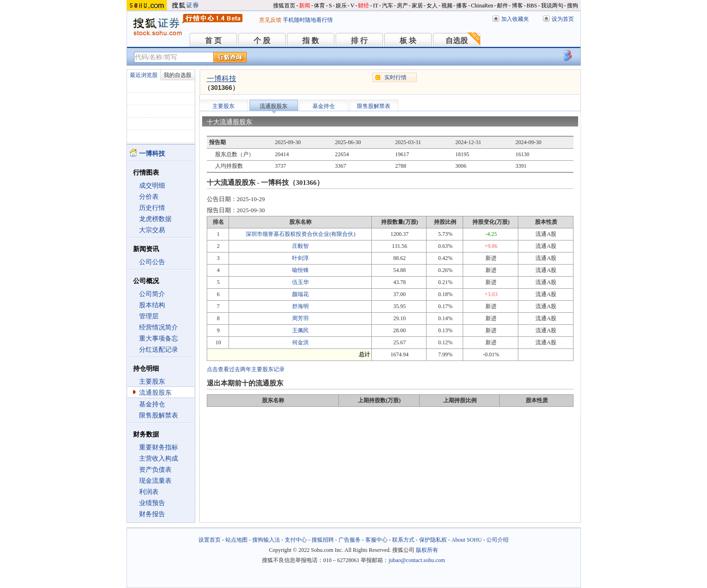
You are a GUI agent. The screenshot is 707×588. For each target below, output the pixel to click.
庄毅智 (300, 246)
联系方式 (403, 540)
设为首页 (563, 19)
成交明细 (152, 186)
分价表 (149, 197)
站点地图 (236, 540)
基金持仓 (152, 404)
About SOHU (467, 540)
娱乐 (341, 6)
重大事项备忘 (159, 338)
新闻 (305, 6)
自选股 (457, 41)
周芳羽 (300, 318)
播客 (462, 6)
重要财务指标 (159, 447)
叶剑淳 (300, 258)
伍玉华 (300, 282)
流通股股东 (155, 393)
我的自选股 (178, 75)
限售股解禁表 (159, 415)
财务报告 (152, 514)
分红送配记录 (159, 350)
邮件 (503, 6)
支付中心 (296, 540)
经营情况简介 (159, 327)
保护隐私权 (433, 540)
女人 (432, 6)
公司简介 (152, 294)
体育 (319, 6)
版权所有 (427, 550)
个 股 (262, 41)
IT (375, 6)
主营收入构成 (159, 458)
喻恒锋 (300, 270)
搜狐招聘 (323, 540)
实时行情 (395, 77)
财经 (363, 6)
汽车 (388, 6)
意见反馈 (270, 20)
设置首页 (210, 540)
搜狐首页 (284, 6)
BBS (532, 6)
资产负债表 (155, 470)
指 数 (311, 41)
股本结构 (152, 305)
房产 (402, 6)
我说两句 (552, 6)
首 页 (213, 41)
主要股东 (152, 382)
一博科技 (222, 79)
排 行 (359, 41)
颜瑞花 (300, 294)
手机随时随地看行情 (308, 20)
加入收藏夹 (515, 19)
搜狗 (573, 6)
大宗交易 (152, 230)
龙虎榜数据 (155, 219)
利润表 (149, 492)
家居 (417, 6)
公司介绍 (497, 540)
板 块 (408, 41)
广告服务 (350, 540)
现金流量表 (155, 481)
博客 (517, 6)
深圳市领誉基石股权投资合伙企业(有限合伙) (300, 234)
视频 (447, 6)
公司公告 (152, 262)
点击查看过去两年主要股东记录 (246, 369)
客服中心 (376, 540)
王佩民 (300, 330)
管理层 (149, 316)
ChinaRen (482, 6)
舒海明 (300, 306)
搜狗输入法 (266, 540)
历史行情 (152, 208)
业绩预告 (152, 503)
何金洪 (300, 342)
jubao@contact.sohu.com (417, 560)
